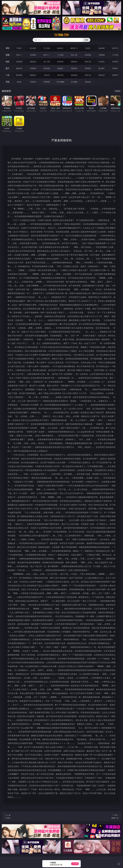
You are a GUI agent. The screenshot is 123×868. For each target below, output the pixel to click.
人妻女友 (47, 75)
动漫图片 (60, 68)
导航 (8, 82)
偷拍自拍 (33, 62)
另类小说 (88, 75)
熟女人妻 (74, 55)
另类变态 (115, 62)
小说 (8, 75)
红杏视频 (74, 82)
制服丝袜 (74, 62)
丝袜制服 (88, 55)
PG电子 (19, 48)
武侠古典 (60, 75)
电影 (8, 62)
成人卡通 (47, 62)
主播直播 (102, 55)
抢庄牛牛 (115, 48)
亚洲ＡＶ (19, 55)
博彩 (8, 48)
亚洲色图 (33, 68)
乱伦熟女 (102, 62)
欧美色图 (47, 68)
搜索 (86, 40)
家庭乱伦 (33, 75)
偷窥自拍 (19, 68)
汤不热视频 (60, 82)
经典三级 (88, 62)
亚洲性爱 (19, 62)
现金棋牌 (102, 48)
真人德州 (33, 48)
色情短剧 (88, 82)
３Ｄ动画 (60, 55)
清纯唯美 (88, 68)
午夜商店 (33, 82)
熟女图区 (102, 68)
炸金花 (88, 48)
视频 (8, 55)
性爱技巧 (115, 75)
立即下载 (75, 864)
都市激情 (19, 75)
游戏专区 (60, 48)
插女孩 (19, 82)
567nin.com (61, 35)
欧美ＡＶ (47, 55)
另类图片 (115, 68)
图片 (8, 68)
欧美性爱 (60, 62)
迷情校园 (74, 75)
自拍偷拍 (33, 55)
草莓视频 (47, 82)
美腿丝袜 (74, 68)
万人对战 (47, 48)
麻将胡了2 (74, 48)
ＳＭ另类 (115, 55)
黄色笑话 (102, 75)
